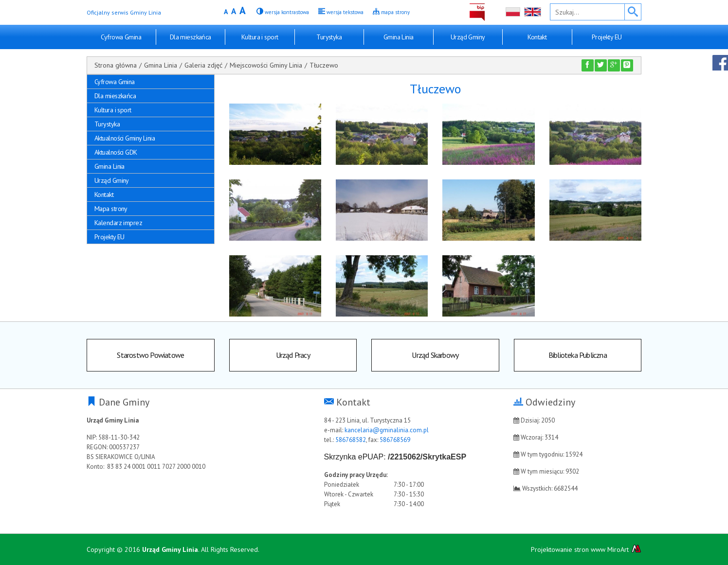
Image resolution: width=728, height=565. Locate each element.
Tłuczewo (324, 65)
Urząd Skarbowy (435, 355)
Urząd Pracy (293, 355)
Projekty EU (607, 37)
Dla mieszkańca (191, 37)
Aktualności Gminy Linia (125, 138)
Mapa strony (111, 209)
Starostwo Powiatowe (150, 355)
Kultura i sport (260, 37)
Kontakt (537, 37)
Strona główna (116, 65)
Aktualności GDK (116, 152)
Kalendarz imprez (118, 223)
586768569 (395, 440)
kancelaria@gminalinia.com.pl (387, 430)
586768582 (351, 440)
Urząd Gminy (468, 37)
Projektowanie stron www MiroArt (586, 549)
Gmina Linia (399, 37)
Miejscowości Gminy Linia (266, 65)
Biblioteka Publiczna (578, 355)
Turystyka (329, 37)
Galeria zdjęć (203, 65)
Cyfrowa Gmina (121, 37)
